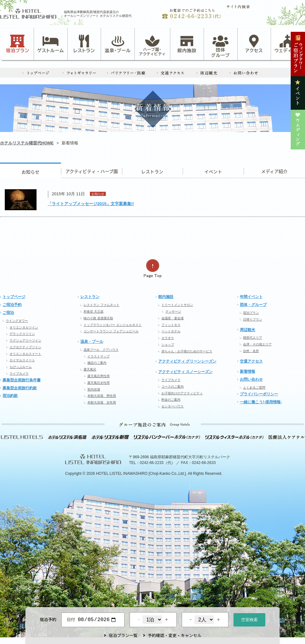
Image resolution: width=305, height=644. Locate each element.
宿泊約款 (10, 396)
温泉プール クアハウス (101, 350)
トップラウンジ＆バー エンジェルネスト (113, 325)
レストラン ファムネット (102, 305)
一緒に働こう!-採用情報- (261, 402)
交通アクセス (251, 361)
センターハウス (173, 406)
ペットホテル (171, 331)
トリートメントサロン (177, 305)
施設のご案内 (97, 363)
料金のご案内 (171, 400)
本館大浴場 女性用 (102, 402)
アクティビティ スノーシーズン (185, 372)
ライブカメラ (19, 374)
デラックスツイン (22, 334)
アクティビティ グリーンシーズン (187, 361)
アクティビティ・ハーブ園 (91, 170)
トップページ (14, 297)
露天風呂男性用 (98, 376)
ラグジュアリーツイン (25, 340)
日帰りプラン (253, 319)
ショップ (168, 345)
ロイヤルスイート (22, 360)
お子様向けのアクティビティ (182, 393)
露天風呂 (90, 369)
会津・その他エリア (257, 344)
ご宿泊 (8, 313)
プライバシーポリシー (259, 394)
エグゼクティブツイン (25, 347)
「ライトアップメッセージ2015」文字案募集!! (91, 204)
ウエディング (274, 170)
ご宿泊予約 (12, 305)
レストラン (84, 44)
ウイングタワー (17, 321)
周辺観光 (247, 330)
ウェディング (288, 44)
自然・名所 (251, 351)
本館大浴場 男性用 (102, 396)
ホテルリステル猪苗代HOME (27, 143)
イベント (213, 170)
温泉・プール (118, 44)
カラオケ (168, 338)
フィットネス (171, 325)
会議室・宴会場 (173, 318)
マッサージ (173, 312)
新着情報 (247, 371)
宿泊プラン (18, 44)
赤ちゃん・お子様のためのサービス (187, 351)
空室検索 (249, 619)
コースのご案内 (173, 387)
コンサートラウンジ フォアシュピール (111, 331)
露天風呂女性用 (98, 383)
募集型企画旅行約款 (20, 388)
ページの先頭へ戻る (152, 269)
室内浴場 (94, 389)
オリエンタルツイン (24, 327)
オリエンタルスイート (25, 354)
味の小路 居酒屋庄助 (98, 318)
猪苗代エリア (253, 338)
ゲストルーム (51, 44)
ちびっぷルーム (21, 367)
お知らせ (30, 170)
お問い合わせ (251, 379)
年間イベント (251, 297)
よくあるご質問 (254, 388)
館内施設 (187, 44)
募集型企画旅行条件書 (22, 380)
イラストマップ (98, 356)
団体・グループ (253, 305)
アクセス (254, 44)
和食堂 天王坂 (94, 312)
